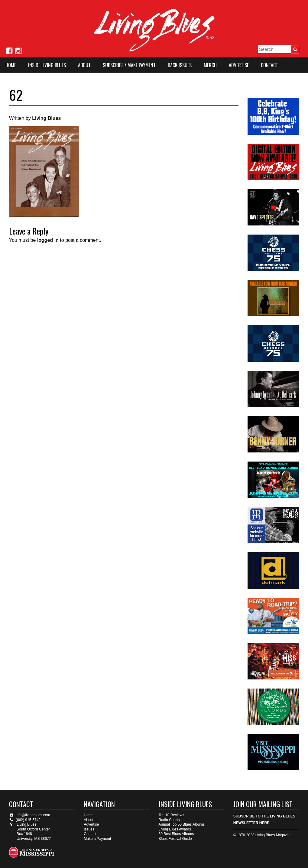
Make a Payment (97, 839)
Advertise (239, 65)
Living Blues (46, 118)
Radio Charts (169, 820)
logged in (48, 240)
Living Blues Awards (175, 829)
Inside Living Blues (47, 65)
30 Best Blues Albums (176, 834)
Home (11, 65)
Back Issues (180, 65)
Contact (269, 65)
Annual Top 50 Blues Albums (182, 824)
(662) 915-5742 (25, 820)
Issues (89, 829)
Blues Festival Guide (175, 839)
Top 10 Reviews (172, 815)
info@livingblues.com (30, 815)
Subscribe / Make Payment (129, 65)
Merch (210, 65)
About (84, 65)
